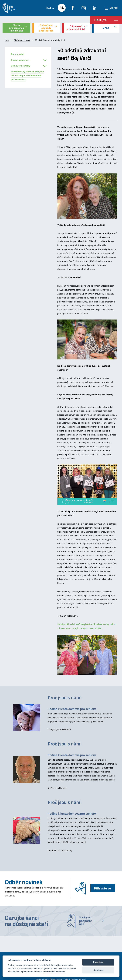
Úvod (7, 40)
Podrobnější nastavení (54, 972)
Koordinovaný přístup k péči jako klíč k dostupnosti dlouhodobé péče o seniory (27, 76)
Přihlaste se (103, 888)
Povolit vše (98, 962)
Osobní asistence (20, 60)
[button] (45, 60)
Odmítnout (98, 970)
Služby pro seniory (22, 40)
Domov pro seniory (20, 66)
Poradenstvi (17, 54)
